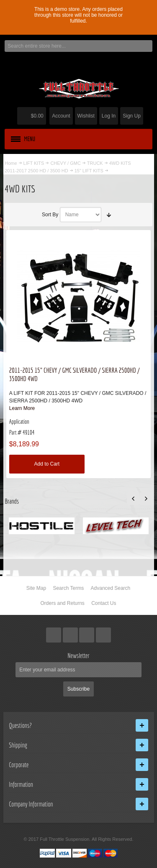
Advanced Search (111, 588)
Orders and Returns (62, 603)
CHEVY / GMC (65, 163)
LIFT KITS (34, 163)
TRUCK (95, 163)
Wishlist (86, 116)
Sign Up (132, 116)
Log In (109, 116)
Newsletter (78, 655)
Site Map (36, 588)
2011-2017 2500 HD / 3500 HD (36, 171)
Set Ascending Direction (109, 215)
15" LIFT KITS (89, 171)
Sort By (50, 215)
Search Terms (68, 588)
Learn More (22, 408)
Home (11, 163)
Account (61, 116)
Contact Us (104, 603)
